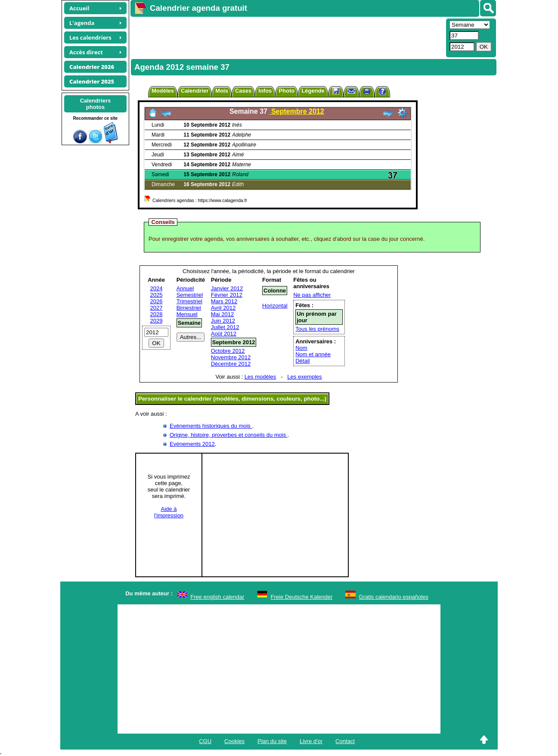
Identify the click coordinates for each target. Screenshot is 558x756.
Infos (265, 91)
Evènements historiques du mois (211, 426)
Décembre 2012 (231, 364)
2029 (157, 321)
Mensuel (187, 314)
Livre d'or (311, 741)
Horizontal (275, 306)
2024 (157, 288)
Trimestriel (189, 301)
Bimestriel (189, 308)
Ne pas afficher (312, 295)
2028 (157, 314)
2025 (157, 295)
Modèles (163, 91)
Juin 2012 (223, 321)
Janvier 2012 (227, 288)
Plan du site (272, 741)
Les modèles (260, 377)
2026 (157, 301)
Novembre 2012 (231, 357)
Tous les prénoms (317, 329)
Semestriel (190, 295)
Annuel (185, 288)
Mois (222, 91)
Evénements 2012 (192, 444)
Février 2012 (227, 295)
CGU (205, 741)
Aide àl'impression (169, 512)
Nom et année (313, 354)
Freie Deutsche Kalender (302, 597)
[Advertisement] (287, 37)
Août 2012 (224, 334)
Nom (301, 348)
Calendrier (195, 91)
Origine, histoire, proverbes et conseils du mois (229, 435)
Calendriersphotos (96, 104)
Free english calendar (217, 597)
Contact (345, 741)
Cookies (234, 741)
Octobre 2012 (228, 351)
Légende (313, 91)
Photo (287, 91)
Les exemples (304, 377)
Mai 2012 (222, 314)
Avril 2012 (223, 308)
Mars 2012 (224, 301)
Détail (302, 361)
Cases (243, 91)
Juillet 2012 (225, 327)
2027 (157, 308)
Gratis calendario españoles (394, 597)
